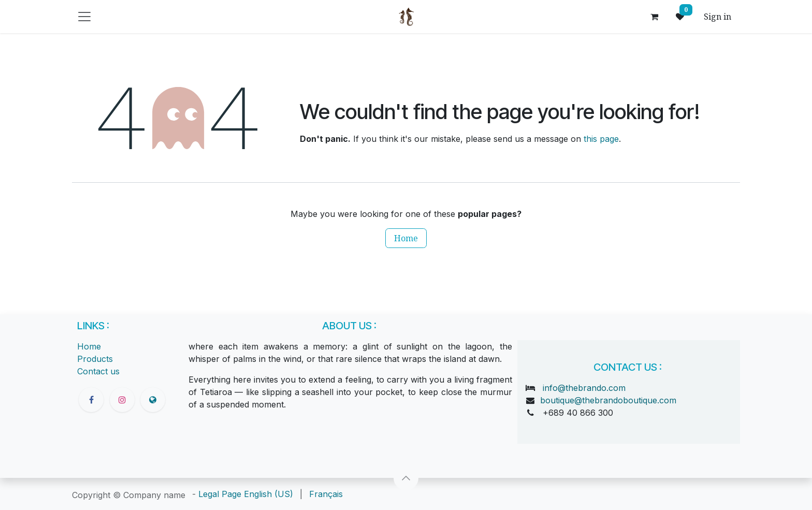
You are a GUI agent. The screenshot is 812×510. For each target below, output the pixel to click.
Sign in (717, 17)
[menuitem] (269, 494)
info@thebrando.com (584, 388)
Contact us (98, 371)
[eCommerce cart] (654, 17)
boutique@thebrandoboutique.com (608, 400)
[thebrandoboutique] (153, 400)
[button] (406, 478)
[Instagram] (122, 400)
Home (406, 238)
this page (601, 139)
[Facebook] (91, 400)
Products (95, 359)
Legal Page (220, 494)
